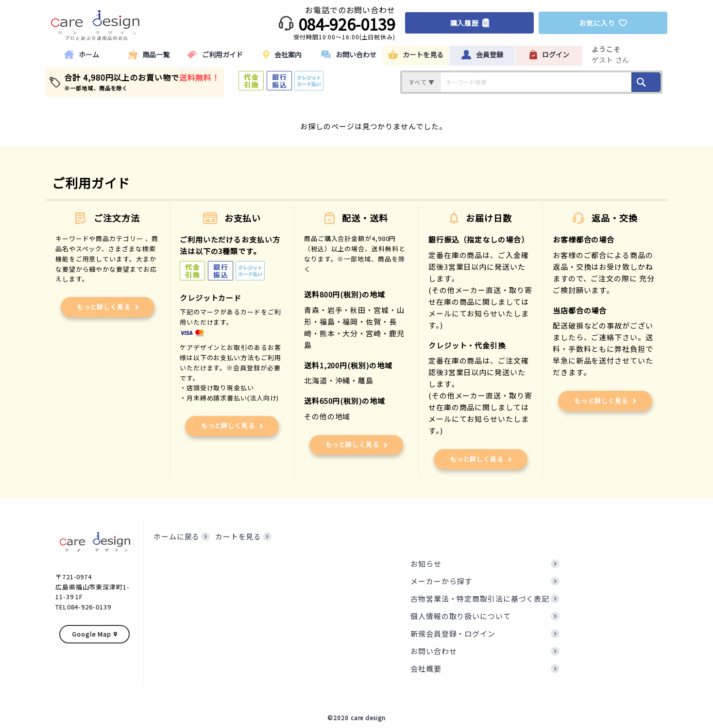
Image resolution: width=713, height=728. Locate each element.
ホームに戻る (177, 536)
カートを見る (238, 536)
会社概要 (426, 668)
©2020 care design (356, 718)
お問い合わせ (433, 651)
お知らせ (426, 563)
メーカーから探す (441, 581)
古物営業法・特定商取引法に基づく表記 (480, 598)
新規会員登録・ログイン (453, 633)
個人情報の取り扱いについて (461, 616)
